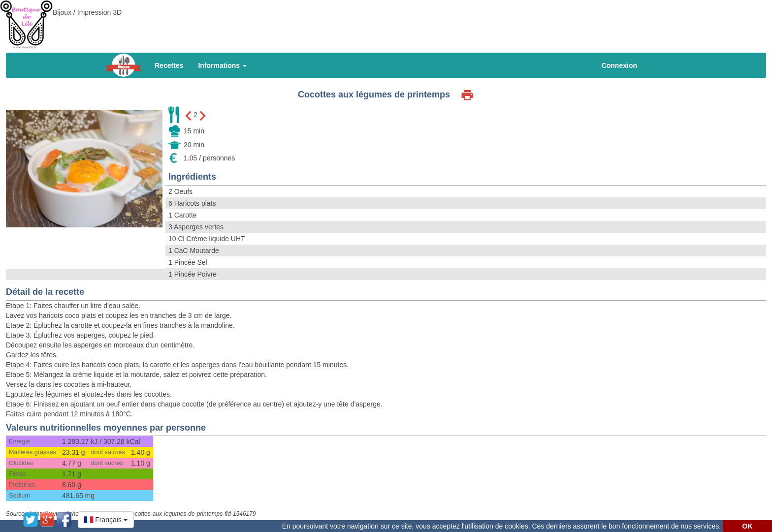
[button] (106, 520)
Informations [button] (222, 65)
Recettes (169, 65)
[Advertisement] (386, 22)
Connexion (619, 65)
